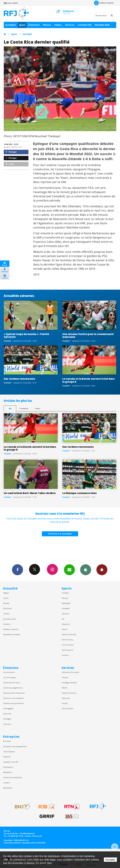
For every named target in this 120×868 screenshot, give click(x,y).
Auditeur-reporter (104, 3)
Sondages (7, 719)
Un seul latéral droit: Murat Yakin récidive (30, 493)
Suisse (6, 598)
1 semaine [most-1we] (24, 408)
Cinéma (65, 677)
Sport (22, 25)
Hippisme (66, 624)
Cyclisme (66, 614)
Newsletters (69, 570)
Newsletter (8, 788)
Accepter (110, 860)
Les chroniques (10, 677)
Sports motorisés (69, 634)
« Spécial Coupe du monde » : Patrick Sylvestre (26, 336)
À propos (7, 741)
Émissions (34, 25)
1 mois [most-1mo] (37, 408)
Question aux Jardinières (14, 703)
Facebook (17, 570)
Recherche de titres (12, 683)
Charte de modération (13, 777)
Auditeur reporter (11, 629)
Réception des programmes (15, 746)
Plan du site (37, 836)
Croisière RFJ (85, 25)
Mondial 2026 (102, 25)
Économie (7, 608)
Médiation (7, 772)
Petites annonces (69, 693)
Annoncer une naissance (14, 698)
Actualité (11, 25)
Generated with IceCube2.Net (33, 843)
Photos (47, 25)
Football (27, 34)
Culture (6, 614)
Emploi (65, 703)
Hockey (65, 598)
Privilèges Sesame (69, 683)
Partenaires (8, 767)
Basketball (66, 603)
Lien (10, 164)
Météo (65, 688)
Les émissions (9, 672)
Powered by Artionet (12, 843)
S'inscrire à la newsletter (60, 534)
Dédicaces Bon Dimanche (14, 693)
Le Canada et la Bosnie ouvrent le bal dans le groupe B (89, 380)
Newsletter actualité (12, 634)
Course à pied (68, 645)
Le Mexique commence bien (79, 493)
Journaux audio (10, 619)
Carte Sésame (9, 752)
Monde (6, 603)
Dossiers (7, 624)
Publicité (7, 757)
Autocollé (7, 714)
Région (6, 593)
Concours (7, 724)
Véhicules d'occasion (70, 672)
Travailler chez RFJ (11, 762)
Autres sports (67, 650)
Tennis (65, 629)
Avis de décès (67, 708)
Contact (6, 783)
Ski (63, 619)
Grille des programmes (13, 688)
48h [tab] (10, 408)
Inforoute (66, 698)
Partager (11, 152)
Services (70, 25)
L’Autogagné (8, 708)
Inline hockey (67, 640)
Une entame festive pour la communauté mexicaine (88, 336)
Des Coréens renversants (19, 379)
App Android (102, 570)
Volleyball (66, 608)
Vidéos (58, 25)
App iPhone (86, 570)
